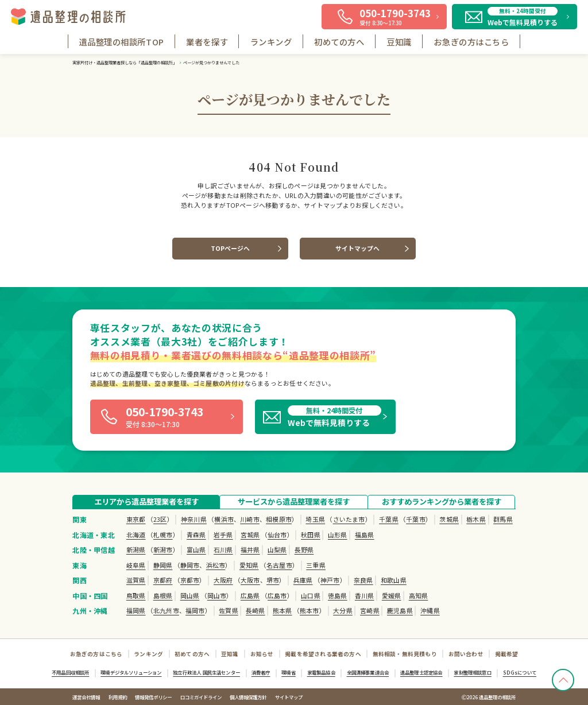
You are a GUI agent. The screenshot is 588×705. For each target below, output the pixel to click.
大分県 (343, 610)
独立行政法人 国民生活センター (206, 672)
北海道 (136, 534)
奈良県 (363, 580)
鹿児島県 (400, 610)
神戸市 (330, 580)
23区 (160, 519)
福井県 (250, 549)
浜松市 (216, 565)
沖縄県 (430, 610)
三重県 (316, 565)
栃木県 (476, 519)
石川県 (223, 549)
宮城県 (250, 534)
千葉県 (389, 519)
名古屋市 (279, 565)
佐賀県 (229, 610)
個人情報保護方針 (248, 697)
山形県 (338, 534)
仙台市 (277, 534)
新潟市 (163, 549)
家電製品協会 (321, 672)
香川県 (365, 595)
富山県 (196, 549)
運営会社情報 (86, 697)
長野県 (304, 549)
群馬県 (503, 519)
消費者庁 (261, 672)
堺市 (273, 580)
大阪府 (223, 580)
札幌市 (163, 534)
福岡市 (195, 610)
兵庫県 (303, 580)
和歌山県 (394, 580)
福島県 (365, 534)
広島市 (277, 595)
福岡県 (136, 610)
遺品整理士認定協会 (421, 672)
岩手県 (223, 534)
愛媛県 (392, 595)
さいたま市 (349, 519)
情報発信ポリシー (153, 697)
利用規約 (118, 697)
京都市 (190, 580)
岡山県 (190, 595)
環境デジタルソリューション (131, 672)
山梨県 (277, 549)
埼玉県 (315, 519)
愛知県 (249, 565)
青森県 (196, 534)
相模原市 (279, 519)
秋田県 (311, 534)
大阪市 (250, 580)
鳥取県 (136, 595)
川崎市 (250, 519)
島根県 (163, 595)
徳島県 (338, 595)
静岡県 (163, 565)
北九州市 (166, 610)
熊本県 (283, 610)
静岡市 (190, 565)
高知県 (419, 595)
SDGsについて (520, 672)
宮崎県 (370, 610)
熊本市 (310, 610)
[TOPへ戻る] (563, 680)
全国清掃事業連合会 (368, 672)
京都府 (163, 580)
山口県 (311, 595)
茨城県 (449, 519)
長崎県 (256, 610)
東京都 (136, 519)
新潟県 (136, 549)
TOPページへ (230, 248)
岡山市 (217, 595)
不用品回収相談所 (70, 672)
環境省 (289, 672)
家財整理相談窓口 (472, 672)
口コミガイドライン (201, 697)
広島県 (250, 595)
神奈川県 (194, 519)
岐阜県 (136, 565)
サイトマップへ (357, 248)
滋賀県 (136, 580)
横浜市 (224, 519)
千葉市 (416, 519)
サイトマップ (289, 697)
